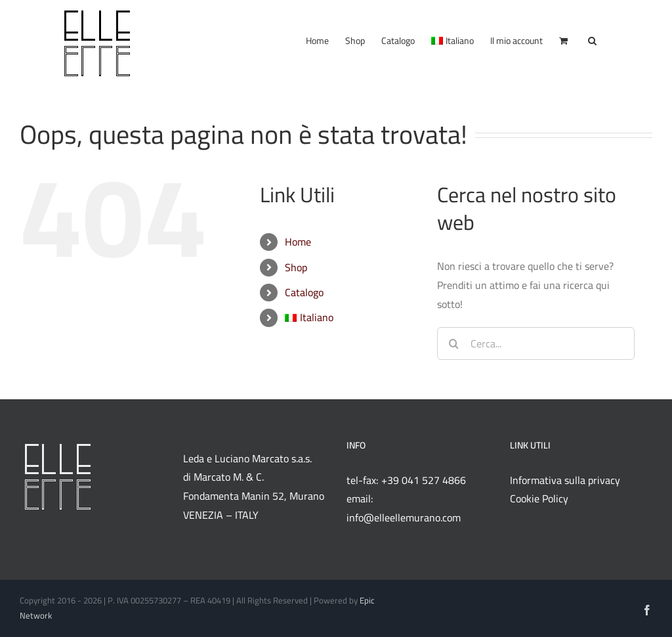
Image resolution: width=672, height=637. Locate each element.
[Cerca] (453, 343)
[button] (592, 39)
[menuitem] (452, 39)
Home (298, 242)
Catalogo (304, 292)
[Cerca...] (536, 343)
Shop (296, 267)
